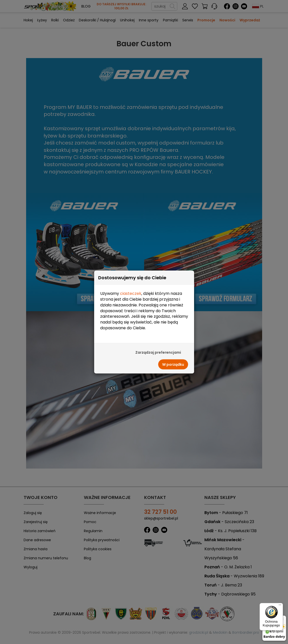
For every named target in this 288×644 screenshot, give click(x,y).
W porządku (173, 353)
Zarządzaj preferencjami (158, 341)
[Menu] (280, 606)
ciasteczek (131, 282)
